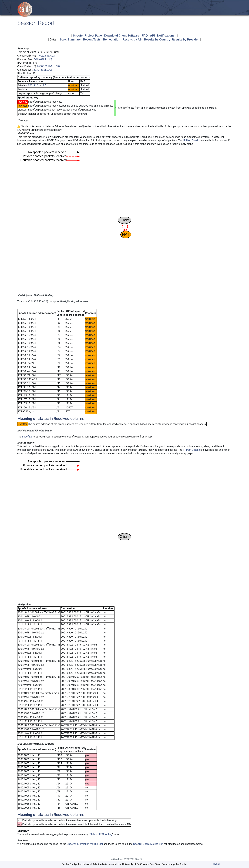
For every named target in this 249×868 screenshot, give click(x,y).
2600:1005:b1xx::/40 (48, 66)
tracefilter (27, 437)
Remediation (112, 40)
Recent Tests (92, 40)
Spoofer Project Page (87, 36)
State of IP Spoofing (101, 834)
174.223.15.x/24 (46, 56)
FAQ (145, 36)
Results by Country (157, 40)
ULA (44, 85)
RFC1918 (33, 85)
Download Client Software (122, 36)
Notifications (166, 36)
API (152, 36)
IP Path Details (191, 140)
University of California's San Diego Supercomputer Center (155, 864)
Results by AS (132, 40)
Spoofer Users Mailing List (148, 844)
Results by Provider (185, 40)
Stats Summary (70, 40)
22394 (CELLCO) (43, 59)
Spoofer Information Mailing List (85, 844)
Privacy (216, 864)
